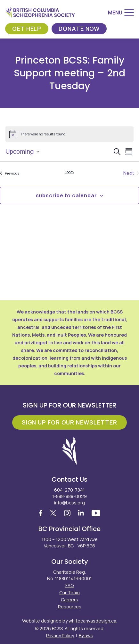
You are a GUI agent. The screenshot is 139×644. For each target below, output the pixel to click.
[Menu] (121, 13)
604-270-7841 (69, 490)
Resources (70, 607)
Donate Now (79, 29)
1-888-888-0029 (69, 496)
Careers (69, 600)
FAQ (69, 585)
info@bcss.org (69, 503)
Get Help (27, 29)
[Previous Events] (10, 173)
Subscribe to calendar (66, 195)
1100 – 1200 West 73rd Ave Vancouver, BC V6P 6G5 (70, 542)
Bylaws (86, 635)
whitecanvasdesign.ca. (93, 621)
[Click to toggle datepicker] (22, 152)
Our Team (69, 592)
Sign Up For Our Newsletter (69, 422)
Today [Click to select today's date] (69, 172)
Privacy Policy (60, 635)
